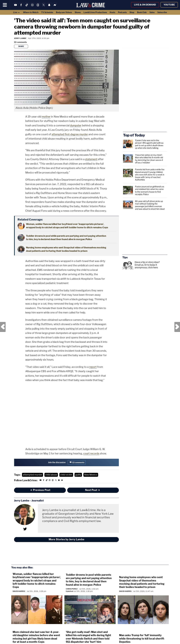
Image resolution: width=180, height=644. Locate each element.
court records (91, 453)
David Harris (19, 591)
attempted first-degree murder (70, 134)
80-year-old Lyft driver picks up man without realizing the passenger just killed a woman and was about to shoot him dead (150, 205)
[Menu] (5, 5)
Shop (132, 12)
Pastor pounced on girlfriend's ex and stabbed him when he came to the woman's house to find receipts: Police (150, 190)
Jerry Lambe (20, 38)
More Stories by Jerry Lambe (67, 539)
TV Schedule (47, 12)
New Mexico (91, 475)
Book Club (142, 12)
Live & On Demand (145, 5)
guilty (78, 475)
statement (91, 159)
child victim (66, 475)
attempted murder (32, 475)
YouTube (169, 5)
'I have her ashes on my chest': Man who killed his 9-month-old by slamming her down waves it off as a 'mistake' (149, 159)
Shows (78, 12)
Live (17, 12)
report (93, 367)
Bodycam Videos (64, 12)
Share (21, 46)
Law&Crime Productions (95, 12)
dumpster (76, 125)
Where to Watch (31, 12)
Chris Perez (72, 589)
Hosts (112, 12)
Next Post (177, 327)
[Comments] (21, 42)
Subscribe (162, 12)
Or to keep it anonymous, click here (146, 266)
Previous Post (3, 327)
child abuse (51, 475)
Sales (152, 12)
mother (46, 117)
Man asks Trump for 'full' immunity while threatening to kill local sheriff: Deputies (142, 639)
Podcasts (122, 12)
